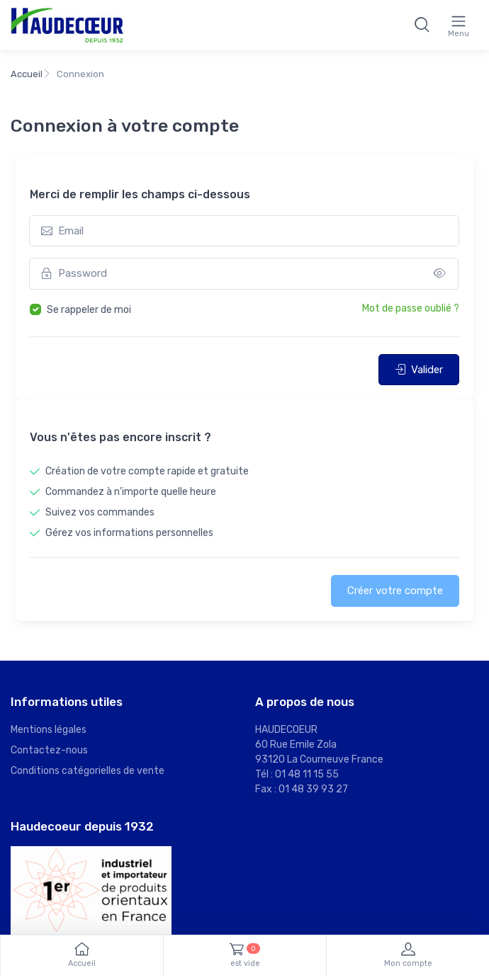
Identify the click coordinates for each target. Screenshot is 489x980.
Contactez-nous (49, 750)
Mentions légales (49, 730)
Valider (419, 370)
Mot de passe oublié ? (411, 308)
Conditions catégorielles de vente (88, 771)
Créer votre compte (395, 591)
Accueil (27, 74)
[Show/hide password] (440, 274)
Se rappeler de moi (89, 310)
